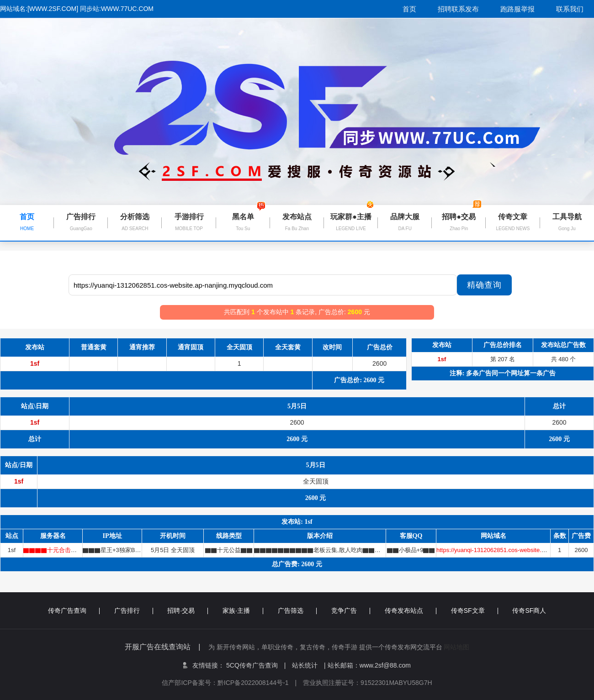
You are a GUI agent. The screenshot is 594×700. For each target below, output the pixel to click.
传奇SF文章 (475, 611)
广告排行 (134, 611)
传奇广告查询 (74, 611)
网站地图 (456, 647)
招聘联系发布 (458, 9)
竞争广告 (351, 611)
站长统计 (305, 665)
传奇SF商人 (529, 611)
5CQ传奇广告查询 (256, 665)
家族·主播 (243, 611)
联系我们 (570, 9)
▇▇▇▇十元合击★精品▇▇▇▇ (68, 550)
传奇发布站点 (411, 611)
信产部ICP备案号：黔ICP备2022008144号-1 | (232, 683)
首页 (409, 9)
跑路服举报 (517, 9)
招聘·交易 (188, 611)
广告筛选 (297, 611)
